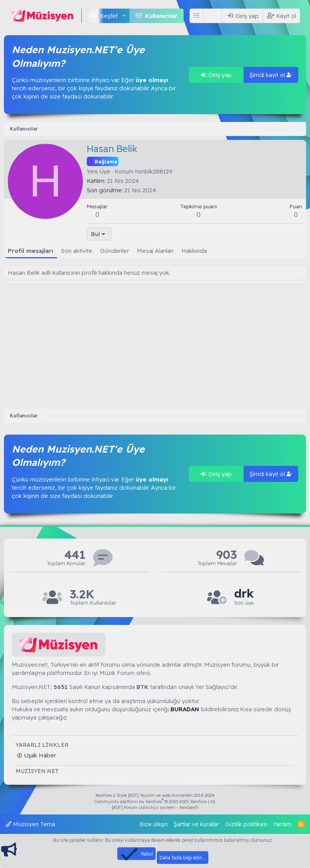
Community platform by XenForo (155, 802)
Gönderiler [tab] (115, 251)
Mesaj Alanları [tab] (155, 251)
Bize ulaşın (154, 824)
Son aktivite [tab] (77, 251)
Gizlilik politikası (246, 824)
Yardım (282, 824)
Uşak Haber (39, 755)
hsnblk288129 (154, 171)
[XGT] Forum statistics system (155, 807)
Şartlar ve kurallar (196, 824)
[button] (124, 16)
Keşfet (109, 16)
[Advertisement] (155, 343)
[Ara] (214, 16)
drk (244, 593)
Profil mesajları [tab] (30, 251)
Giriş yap (216, 75)
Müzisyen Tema (30, 824)
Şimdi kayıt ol (271, 75)
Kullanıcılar (161, 16)
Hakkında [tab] (194, 251)
